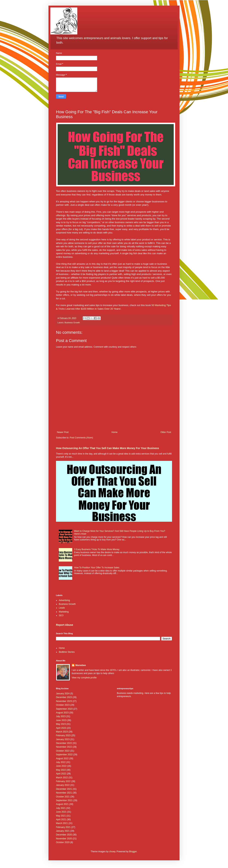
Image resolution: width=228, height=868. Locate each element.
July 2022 (61, 762)
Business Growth (72, 323)
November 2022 (64, 747)
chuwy (112, 852)
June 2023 (61, 720)
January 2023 (63, 739)
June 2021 (61, 812)
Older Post (166, 432)
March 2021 (62, 823)
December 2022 (64, 743)
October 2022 (63, 751)
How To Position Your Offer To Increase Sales (97, 568)
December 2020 (64, 835)
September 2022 (64, 755)
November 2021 (64, 793)
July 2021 (61, 808)
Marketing (64, 612)
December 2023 (64, 697)
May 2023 (61, 724)
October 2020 (63, 842)
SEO (61, 615)
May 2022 (61, 770)
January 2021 (63, 831)
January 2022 (63, 785)
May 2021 (61, 816)
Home (115, 432)
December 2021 (64, 789)
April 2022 (61, 774)
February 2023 (63, 735)
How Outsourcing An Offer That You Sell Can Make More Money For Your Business (107, 448)
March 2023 (62, 732)
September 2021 (64, 800)
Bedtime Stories (67, 652)
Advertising (64, 600)
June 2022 (61, 766)
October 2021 (63, 797)
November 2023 (64, 701)
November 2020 (64, 839)
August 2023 (62, 713)
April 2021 (61, 820)
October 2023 (63, 705)
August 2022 (62, 758)
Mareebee (81, 665)
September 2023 (64, 709)
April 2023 (61, 728)
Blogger (133, 852)
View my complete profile (84, 678)
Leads (62, 608)
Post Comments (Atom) (81, 438)
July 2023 (61, 716)
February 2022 (63, 781)
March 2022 (62, 778)
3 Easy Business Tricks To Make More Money (97, 549)
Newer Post (63, 432)
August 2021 (62, 804)
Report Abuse (64, 625)
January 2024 (63, 694)
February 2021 (63, 827)
